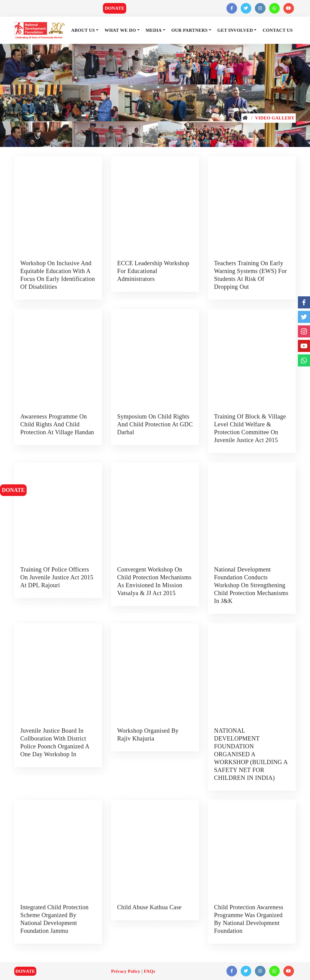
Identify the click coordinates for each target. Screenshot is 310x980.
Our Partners (190, 30)
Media (154, 30)
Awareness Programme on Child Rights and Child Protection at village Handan (57, 424)
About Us (83, 30)
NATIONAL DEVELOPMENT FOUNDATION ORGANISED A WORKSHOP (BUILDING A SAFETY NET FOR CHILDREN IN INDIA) (251, 754)
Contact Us (278, 30)
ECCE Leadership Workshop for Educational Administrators (153, 271)
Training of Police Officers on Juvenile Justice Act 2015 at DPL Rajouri (57, 577)
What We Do (120, 30)
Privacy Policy (126, 971)
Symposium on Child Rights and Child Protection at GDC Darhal (153, 424)
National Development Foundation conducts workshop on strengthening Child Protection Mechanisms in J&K (251, 585)
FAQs (150, 971)
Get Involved (235, 30)
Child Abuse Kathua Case (149, 907)
